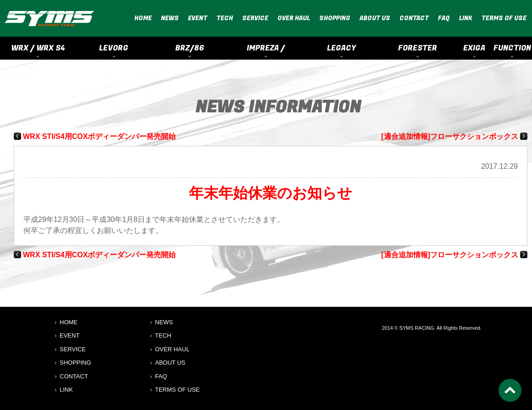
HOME (143, 18)
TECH (225, 18)
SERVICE (255, 18)
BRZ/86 (190, 48)
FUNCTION (512, 48)
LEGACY (341, 48)
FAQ (444, 18)
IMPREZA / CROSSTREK (266, 51)
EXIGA (474, 48)
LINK (466, 18)
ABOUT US (375, 18)
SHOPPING (335, 18)
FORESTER (418, 48)
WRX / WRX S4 (38, 48)
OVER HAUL (294, 18)
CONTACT (414, 18)
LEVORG (114, 48)
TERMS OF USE (504, 18)
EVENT (198, 18)
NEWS (170, 18)
